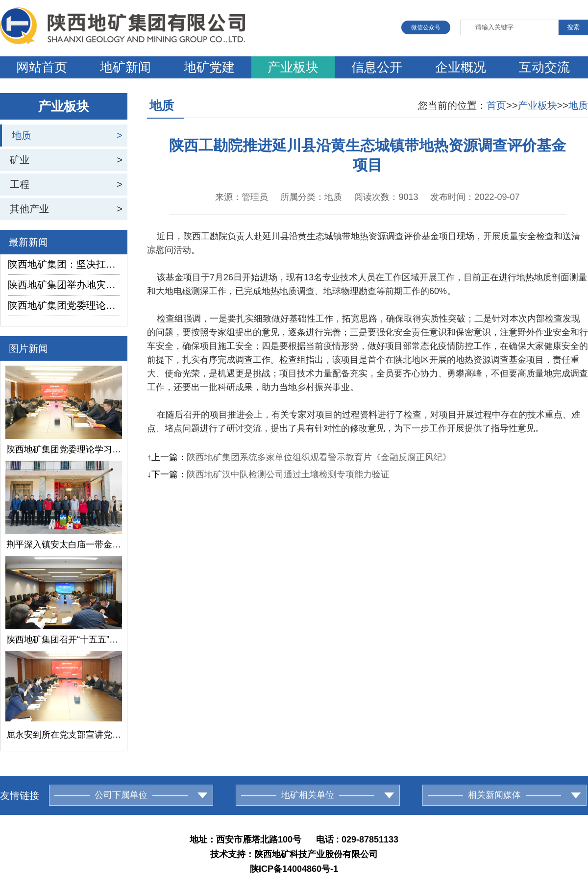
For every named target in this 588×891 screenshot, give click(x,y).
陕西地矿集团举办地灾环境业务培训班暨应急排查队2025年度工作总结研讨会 (64, 285)
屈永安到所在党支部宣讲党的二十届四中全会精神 (64, 735)
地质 (22, 135)
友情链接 (20, 795)
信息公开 (377, 67)
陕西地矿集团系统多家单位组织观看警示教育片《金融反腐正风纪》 (319, 457)
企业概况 (461, 67)
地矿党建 (209, 67)
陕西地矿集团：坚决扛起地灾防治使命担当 (64, 264)
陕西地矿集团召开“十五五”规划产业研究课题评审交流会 (64, 640)
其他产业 (29, 209)
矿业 (20, 160)
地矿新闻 (125, 67)
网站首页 (42, 67)
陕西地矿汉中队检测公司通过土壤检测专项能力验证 (288, 474)
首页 (496, 105)
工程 (20, 184)
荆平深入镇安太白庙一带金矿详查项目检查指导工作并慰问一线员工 (64, 544)
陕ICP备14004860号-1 (294, 869)
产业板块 (293, 67)
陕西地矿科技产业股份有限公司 (316, 854)
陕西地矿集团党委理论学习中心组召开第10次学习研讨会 (64, 305)
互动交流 (544, 67)
